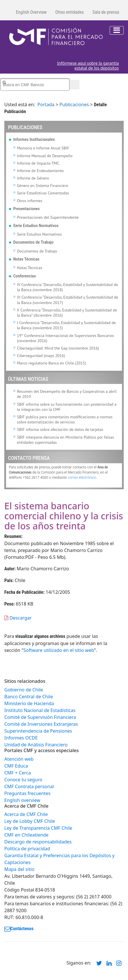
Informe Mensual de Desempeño (45, 156)
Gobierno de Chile (24, 690)
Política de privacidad (27, 849)
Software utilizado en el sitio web (59, 650)
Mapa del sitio (19, 869)
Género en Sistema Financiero (43, 186)
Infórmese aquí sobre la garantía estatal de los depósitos (88, 66)
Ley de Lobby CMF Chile (30, 821)
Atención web (19, 759)
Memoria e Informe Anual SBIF (43, 148)
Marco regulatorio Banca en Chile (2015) (52, 363)
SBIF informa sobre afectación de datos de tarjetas (60, 429)
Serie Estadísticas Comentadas (43, 193)
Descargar (18, 618)
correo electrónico (82, 477)
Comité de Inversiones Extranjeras (41, 724)
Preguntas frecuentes (27, 793)
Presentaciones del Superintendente (48, 217)
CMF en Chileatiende (26, 835)
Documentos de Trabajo (37, 251)
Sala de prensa (106, 12)
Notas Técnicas (30, 268)
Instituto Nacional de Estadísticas (40, 710)
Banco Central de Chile (29, 697)
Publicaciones (74, 104)
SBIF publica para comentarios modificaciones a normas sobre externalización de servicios (65, 419)
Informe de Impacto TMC (38, 163)
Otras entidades (70, 12)
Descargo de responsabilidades (38, 842)
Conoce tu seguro (23, 780)
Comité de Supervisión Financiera (40, 717)
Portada (46, 104)
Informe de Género (33, 178)
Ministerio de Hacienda (29, 703)
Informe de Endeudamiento (40, 171)
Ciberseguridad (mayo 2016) (41, 356)
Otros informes (30, 201)
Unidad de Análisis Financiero (36, 745)
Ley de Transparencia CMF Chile (38, 828)
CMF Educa (16, 766)
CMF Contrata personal (29, 786)
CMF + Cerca (18, 773)
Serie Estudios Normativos (39, 234)
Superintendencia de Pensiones (38, 731)
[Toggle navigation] (117, 30)
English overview (22, 800)
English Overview (31, 12)
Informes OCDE (21, 738)
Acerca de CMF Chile (26, 814)
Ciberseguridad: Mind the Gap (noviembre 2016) (58, 348)
